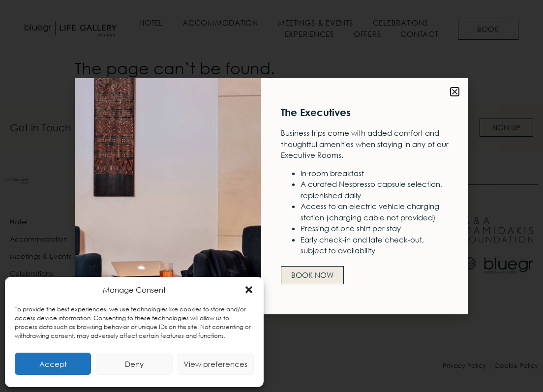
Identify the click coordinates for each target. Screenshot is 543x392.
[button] (249, 290)
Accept (53, 364)
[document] (271, 196)
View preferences (215, 364)
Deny (134, 364)
